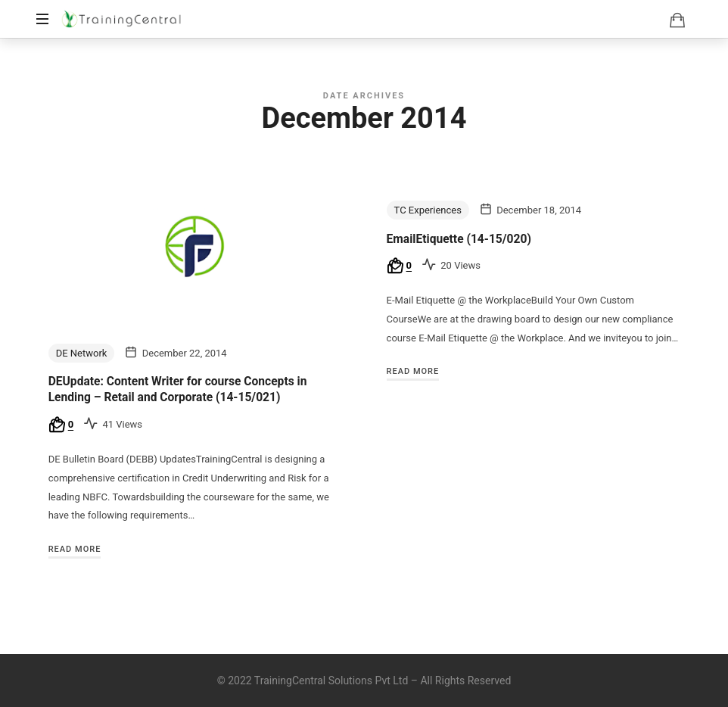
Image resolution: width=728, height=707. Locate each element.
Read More (75, 549)
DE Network (82, 353)
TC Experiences (428, 210)
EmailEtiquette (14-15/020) (459, 239)
